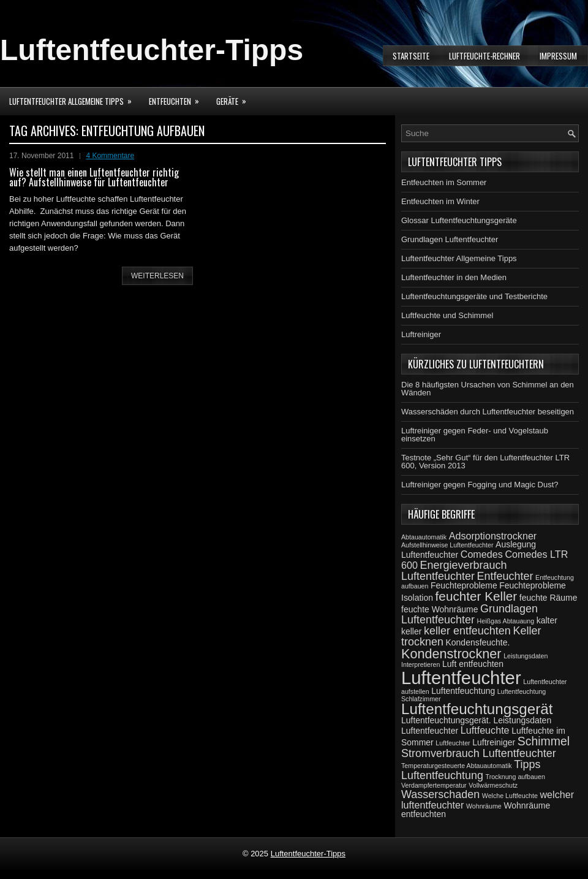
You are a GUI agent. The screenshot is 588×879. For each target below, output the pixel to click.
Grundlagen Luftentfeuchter (450, 239)
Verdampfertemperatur (434, 785)
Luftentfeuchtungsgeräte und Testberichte (474, 296)
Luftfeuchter (453, 743)
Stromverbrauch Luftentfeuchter (479, 753)
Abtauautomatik (424, 537)
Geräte (235, 97)
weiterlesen (157, 276)
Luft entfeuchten (473, 664)
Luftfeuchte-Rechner (484, 56)
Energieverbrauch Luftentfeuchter (454, 571)
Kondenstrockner (451, 654)
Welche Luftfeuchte (510, 796)
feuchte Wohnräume (439, 609)
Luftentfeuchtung (463, 691)
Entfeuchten (178, 97)
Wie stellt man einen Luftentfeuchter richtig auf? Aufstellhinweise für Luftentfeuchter (94, 177)
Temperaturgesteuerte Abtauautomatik (457, 766)
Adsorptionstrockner (493, 536)
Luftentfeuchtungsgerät (477, 709)
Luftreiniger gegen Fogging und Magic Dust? (480, 485)
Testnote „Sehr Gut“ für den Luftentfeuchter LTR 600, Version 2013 (485, 462)
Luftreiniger (421, 334)
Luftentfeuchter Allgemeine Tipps (74, 97)
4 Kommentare (110, 156)
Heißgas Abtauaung (506, 621)
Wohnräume (484, 806)
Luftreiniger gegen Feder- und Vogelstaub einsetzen (475, 435)
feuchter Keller (477, 596)
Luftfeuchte (485, 730)
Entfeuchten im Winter (440, 201)
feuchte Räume (548, 598)
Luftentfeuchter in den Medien (454, 277)
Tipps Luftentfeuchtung (471, 770)
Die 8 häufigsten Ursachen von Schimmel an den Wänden (488, 389)
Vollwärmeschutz (493, 785)
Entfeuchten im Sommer (444, 182)
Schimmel (544, 741)
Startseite (411, 56)
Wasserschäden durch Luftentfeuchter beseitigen (488, 412)
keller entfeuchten (467, 631)
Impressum (558, 56)
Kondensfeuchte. (478, 642)
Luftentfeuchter (461, 678)
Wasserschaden (440, 794)
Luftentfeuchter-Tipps (152, 50)
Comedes (482, 554)
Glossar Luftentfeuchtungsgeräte (459, 220)
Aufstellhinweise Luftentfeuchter (447, 545)
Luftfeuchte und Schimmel (447, 315)
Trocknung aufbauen (515, 777)
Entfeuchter (505, 576)
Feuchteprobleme (464, 585)
